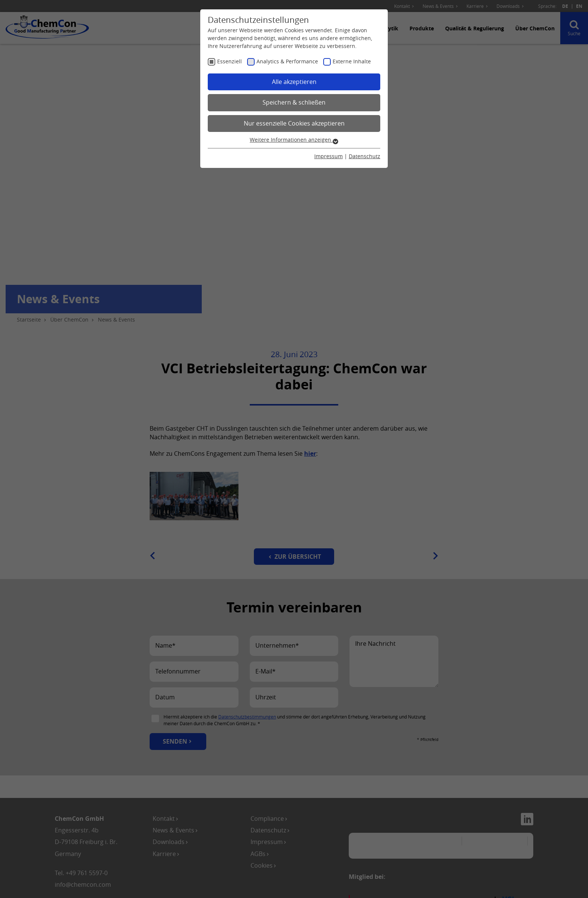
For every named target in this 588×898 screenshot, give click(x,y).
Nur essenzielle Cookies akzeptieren (294, 123)
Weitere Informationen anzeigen (294, 140)
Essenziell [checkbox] (229, 61)
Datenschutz (364, 156)
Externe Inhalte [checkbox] (352, 61)
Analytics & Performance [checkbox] (287, 61)
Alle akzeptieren (294, 82)
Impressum (328, 156)
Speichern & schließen (294, 102)
